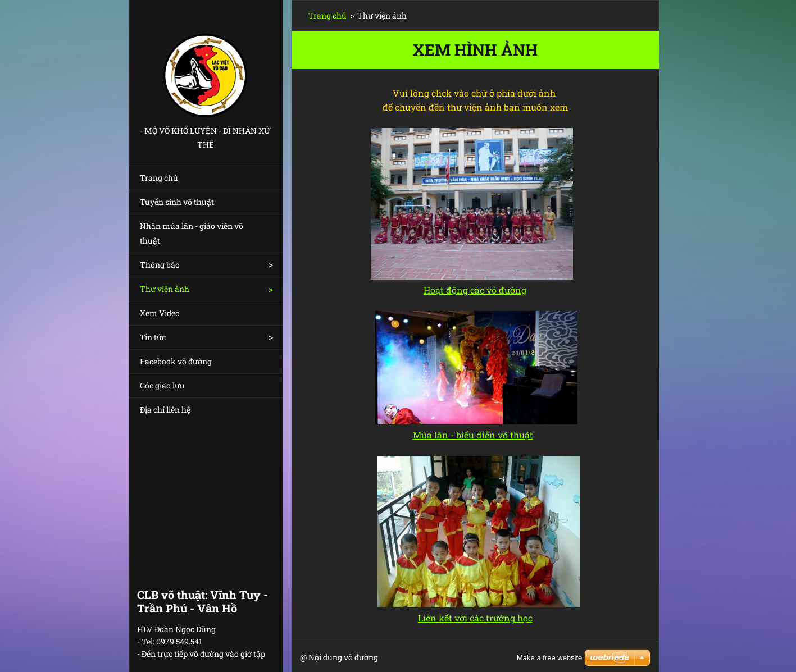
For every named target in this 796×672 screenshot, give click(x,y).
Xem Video (160, 313)
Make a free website (549, 658)
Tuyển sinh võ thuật (177, 202)
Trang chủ (159, 178)
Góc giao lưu (162, 385)
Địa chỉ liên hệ (165, 410)
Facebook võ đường (176, 361)
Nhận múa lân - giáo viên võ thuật (192, 233)
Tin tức (153, 337)
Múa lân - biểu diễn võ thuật (473, 435)
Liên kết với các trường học (475, 618)
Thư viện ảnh (165, 289)
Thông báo (160, 265)
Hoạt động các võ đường (475, 290)
